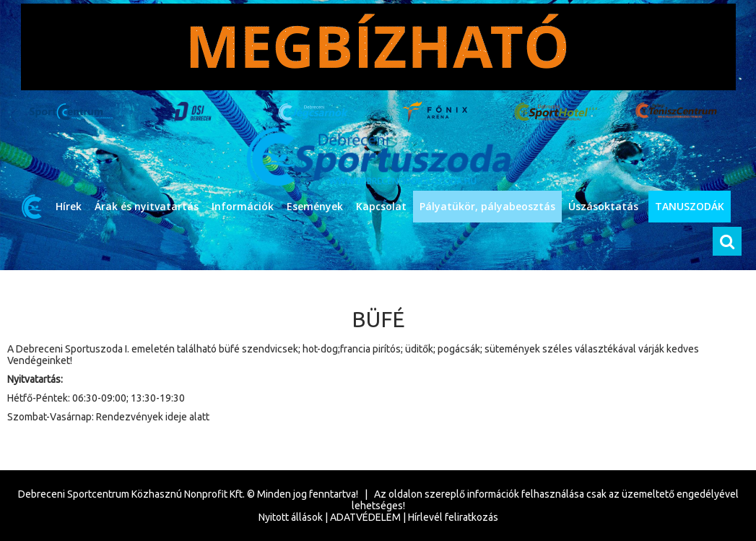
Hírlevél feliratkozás (453, 517)
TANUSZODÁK (690, 206)
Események (315, 206)
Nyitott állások (291, 517)
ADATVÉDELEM (365, 517)
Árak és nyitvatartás (147, 206)
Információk (243, 206)
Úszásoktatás (603, 206)
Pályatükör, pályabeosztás (487, 206)
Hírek (69, 206)
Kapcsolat (381, 206)
